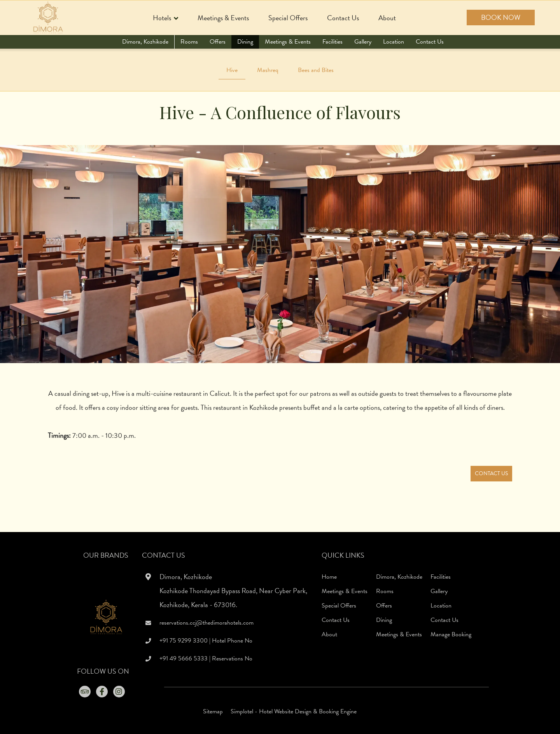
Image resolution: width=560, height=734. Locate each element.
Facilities (332, 42)
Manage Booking (451, 634)
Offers (218, 42)
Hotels (165, 18)
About (387, 18)
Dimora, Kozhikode (145, 42)
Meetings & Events (223, 18)
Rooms (189, 42)
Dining (245, 42)
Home (329, 577)
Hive (232, 70)
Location (394, 42)
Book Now (501, 17)
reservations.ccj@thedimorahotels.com (206, 623)
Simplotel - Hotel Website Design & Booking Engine (294, 711)
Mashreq (268, 70)
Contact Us (343, 18)
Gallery (363, 42)
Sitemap (213, 711)
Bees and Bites (316, 70)
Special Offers (288, 18)
